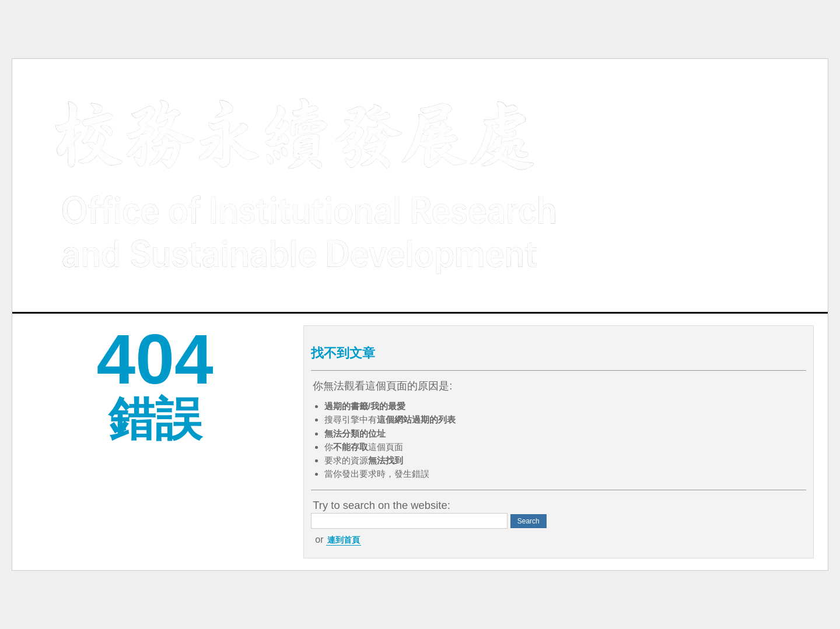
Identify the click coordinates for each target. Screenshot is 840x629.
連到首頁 (344, 540)
